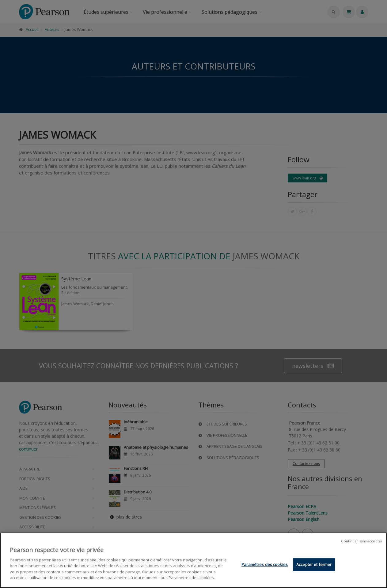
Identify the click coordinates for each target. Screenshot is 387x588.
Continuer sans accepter (362, 541)
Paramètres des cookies (265, 564)
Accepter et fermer (314, 564)
